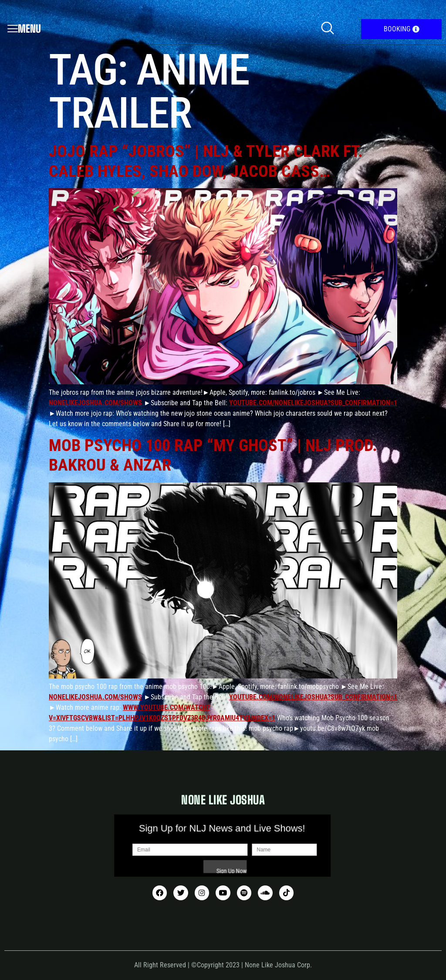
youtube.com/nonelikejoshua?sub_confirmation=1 (313, 403)
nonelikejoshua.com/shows (95, 403)
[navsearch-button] (328, 29)
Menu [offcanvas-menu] (24, 29)
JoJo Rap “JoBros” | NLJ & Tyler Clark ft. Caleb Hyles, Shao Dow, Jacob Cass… (206, 161)
